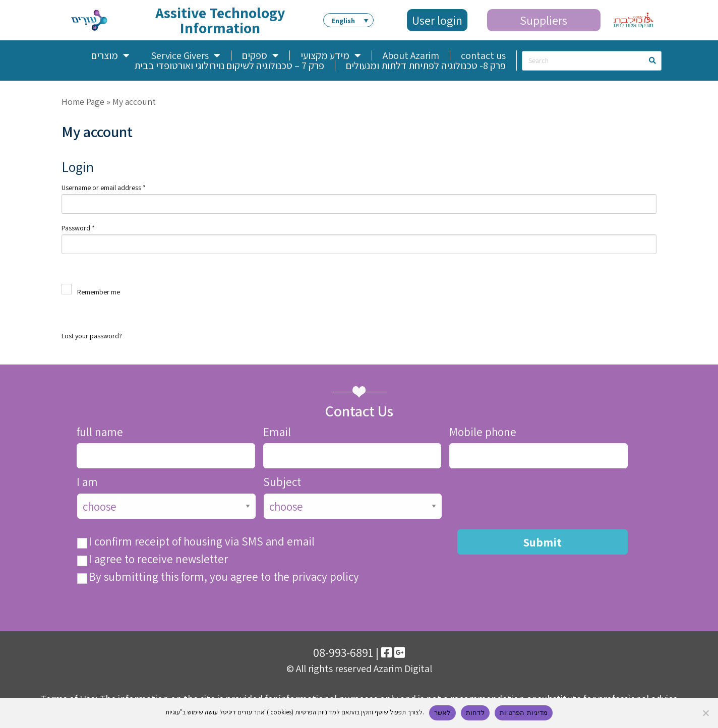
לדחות (475, 713)
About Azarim (411, 55)
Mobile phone (483, 432)
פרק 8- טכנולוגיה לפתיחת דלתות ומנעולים (426, 66)
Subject (282, 482)
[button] (348, 20)
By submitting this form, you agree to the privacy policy (224, 577)
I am (87, 482)
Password (78, 228)
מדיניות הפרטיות (524, 713)
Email (277, 432)
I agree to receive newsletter (158, 559)
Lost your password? (92, 336)
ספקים (260, 55)
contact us (483, 55)
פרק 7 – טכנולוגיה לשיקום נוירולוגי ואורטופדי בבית (229, 66)
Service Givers (186, 55)
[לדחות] (705, 713)
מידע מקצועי (331, 55)
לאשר (442, 713)
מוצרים (110, 55)
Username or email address (104, 188)
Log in (109, 306)
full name (100, 432)
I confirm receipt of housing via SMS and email (202, 542)
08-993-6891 (343, 652)
